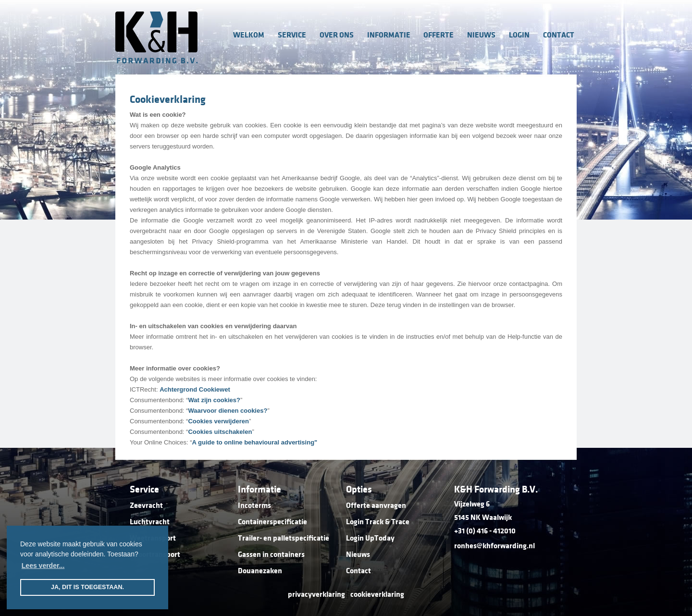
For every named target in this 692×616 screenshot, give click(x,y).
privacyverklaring (316, 594)
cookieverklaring (377, 594)
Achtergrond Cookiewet (195, 389)
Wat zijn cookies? (214, 400)
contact (559, 35)
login (519, 35)
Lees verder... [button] (43, 566)
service (292, 35)
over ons (337, 35)
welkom (249, 35)
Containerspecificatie (272, 522)
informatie (389, 35)
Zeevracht (146, 505)
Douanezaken (260, 571)
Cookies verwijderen (218, 421)
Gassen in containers (271, 554)
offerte (439, 35)
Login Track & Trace (378, 522)
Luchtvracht (150, 522)
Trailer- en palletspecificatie (284, 538)
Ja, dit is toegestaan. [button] (87, 587)
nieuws (481, 35)
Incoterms (254, 505)
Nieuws (358, 554)
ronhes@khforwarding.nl (494, 546)
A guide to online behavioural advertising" (255, 442)
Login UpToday (370, 538)
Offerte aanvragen (376, 505)
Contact (358, 571)
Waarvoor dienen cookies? (228, 411)
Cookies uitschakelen (220, 432)
